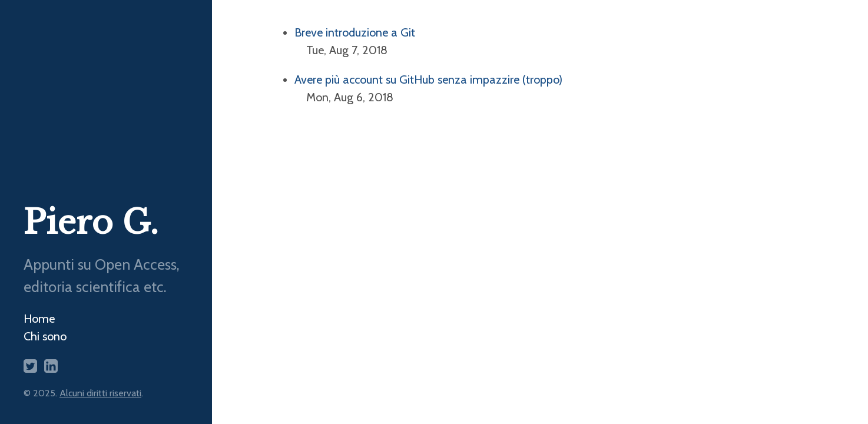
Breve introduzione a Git (355, 32)
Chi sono (45, 336)
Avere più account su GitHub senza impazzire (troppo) (428, 79)
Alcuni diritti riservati (100, 393)
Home (39, 319)
